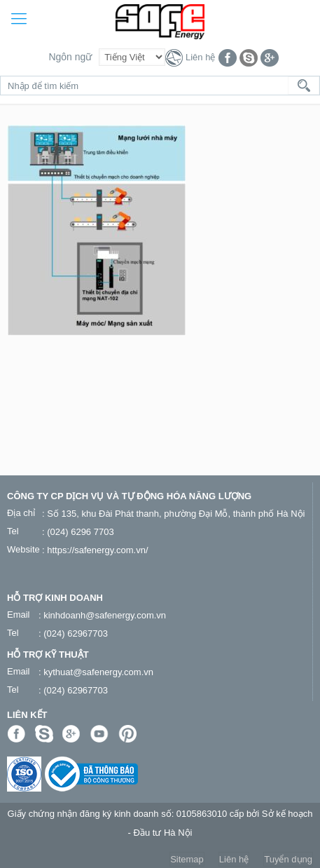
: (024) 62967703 (73, 633)
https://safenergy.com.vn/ (97, 550)
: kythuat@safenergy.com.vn (96, 672)
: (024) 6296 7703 (78, 532)
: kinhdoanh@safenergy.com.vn (102, 615)
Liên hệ (200, 57)
